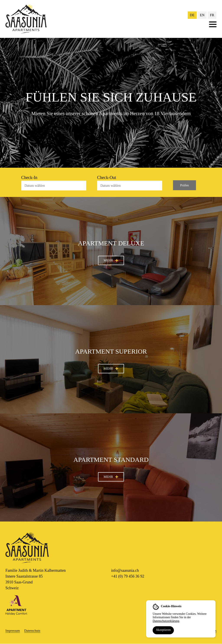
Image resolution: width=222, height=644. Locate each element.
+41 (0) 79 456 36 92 (128, 576)
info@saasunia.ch (125, 570)
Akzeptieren (163, 630)
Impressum (13, 631)
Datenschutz (32, 631)
